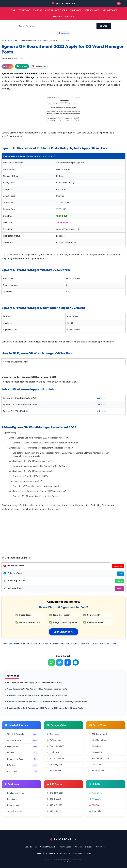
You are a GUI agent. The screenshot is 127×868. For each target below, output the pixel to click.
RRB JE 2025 (54, 811)
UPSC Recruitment (99, 740)
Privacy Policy (77, 853)
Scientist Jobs (97, 771)
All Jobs (78, 847)
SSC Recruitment (98, 734)
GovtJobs (47, 643)
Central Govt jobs (56, 10)
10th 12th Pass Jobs (21, 734)
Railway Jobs (110, 10)
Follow (119, 581)
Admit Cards (66, 847)
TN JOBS (38, 10)
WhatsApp (96, 793)
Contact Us (40, 853)
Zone (114, 643)
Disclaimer (64, 853)
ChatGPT (22, 66)
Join (120, 574)
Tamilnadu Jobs (30, 847)
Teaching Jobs (55, 764)
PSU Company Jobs (99, 758)
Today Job (24, 10)
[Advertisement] (63, 536)
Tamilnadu (85, 643)
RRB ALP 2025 (55, 805)
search (104, 26)
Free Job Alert (12, 799)
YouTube (95, 805)
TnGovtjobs (104, 643)
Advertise (100, 847)
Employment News (14, 793)
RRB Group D (54, 799)
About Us (52, 853)
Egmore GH (36, 643)
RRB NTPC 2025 (55, 793)
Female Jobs (12, 805)
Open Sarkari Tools (64, 632)
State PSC (95, 746)
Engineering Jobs (21, 759)
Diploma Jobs (21, 747)
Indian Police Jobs (63, 16)
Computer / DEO (56, 746)
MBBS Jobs (21, 771)
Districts (89, 847)
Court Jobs (95, 764)
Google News (39, 66)
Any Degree (14, 643)
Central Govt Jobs (48, 847)
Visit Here (101, 398)
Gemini (8, 66)
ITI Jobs (21, 753)
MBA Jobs (21, 765)
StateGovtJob (72, 643)
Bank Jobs (53, 752)
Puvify (69, 862)
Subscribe (118, 566)
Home (13, 10)
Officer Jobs (54, 740)
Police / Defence (56, 758)
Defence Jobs (92, 10)
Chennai (25, 643)
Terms (89, 853)
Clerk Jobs (53, 734)
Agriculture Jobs (13, 811)
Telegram (95, 799)
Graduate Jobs (21, 740)
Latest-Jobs (59, 643)
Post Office (96, 752)
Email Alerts (96, 811)
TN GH (95, 643)
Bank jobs (76, 10)
